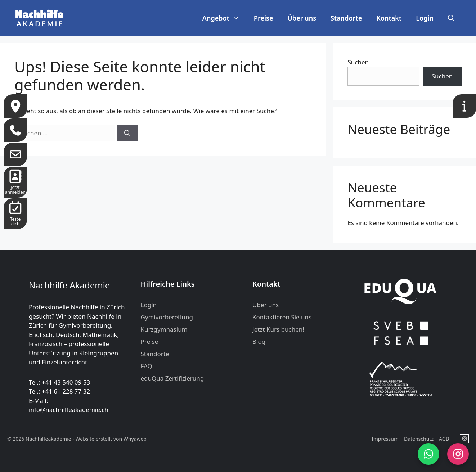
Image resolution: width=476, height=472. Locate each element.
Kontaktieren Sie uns (282, 317)
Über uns (302, 18)
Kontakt (389, 18)
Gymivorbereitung (167, 317)
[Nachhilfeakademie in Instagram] (464, 439)
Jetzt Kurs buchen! (278, 329)
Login (425, 18)
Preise (264, 18)
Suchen (358, 62)
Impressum (385, 439)
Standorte (346, 18)
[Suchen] (127, 133)
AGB (444, 439)
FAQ (147, 366)
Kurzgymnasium (164, 329)
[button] (451, 18)
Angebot (224, 18)
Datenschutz (419, 439)
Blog (259, 341)
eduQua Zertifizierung (172, 378)
